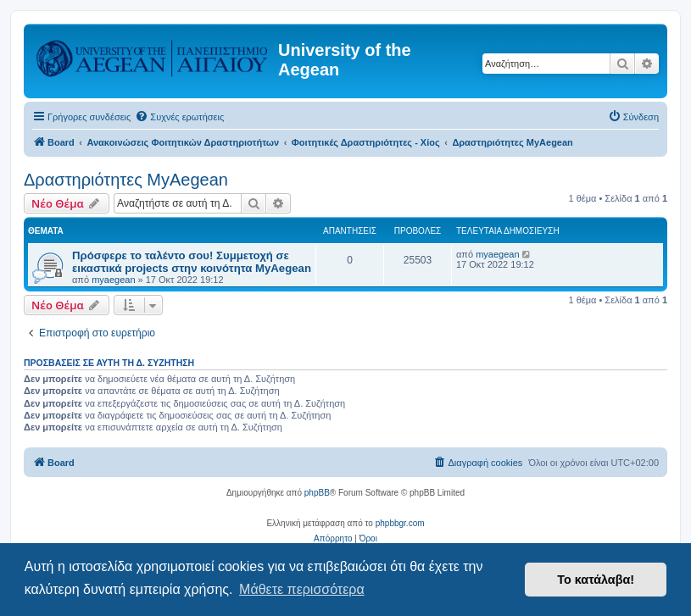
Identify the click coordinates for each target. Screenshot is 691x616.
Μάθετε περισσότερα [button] (302, 589)
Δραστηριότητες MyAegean (126, 180)
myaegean (113, 280)
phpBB (317, 493)
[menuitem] (179, 117)
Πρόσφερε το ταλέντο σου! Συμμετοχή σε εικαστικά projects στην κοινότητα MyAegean (192, 262)
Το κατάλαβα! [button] (596, 580)
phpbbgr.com (400, 523)
